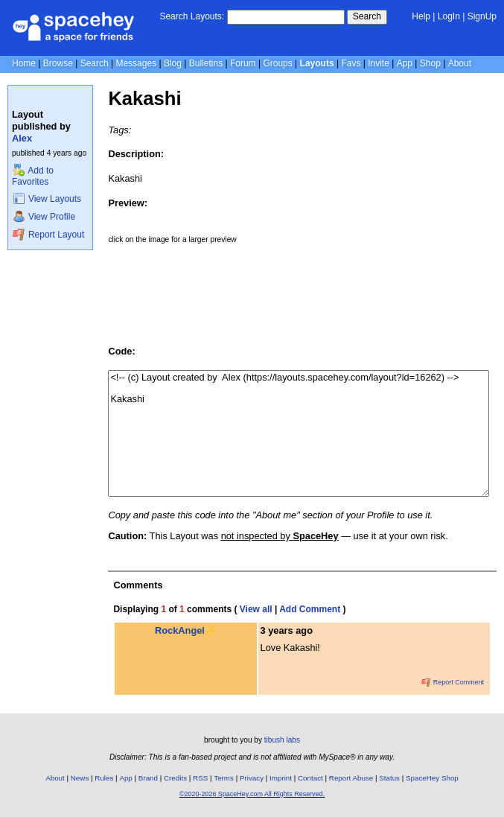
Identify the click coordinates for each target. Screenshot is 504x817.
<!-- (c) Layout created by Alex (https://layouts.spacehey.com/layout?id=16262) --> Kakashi (299, 433)
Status (389, 778)
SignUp (482, 16)
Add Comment (310, 609)
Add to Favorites (33, 176)
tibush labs (282, 740)
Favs (351, 63)
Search (367, 16)
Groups (277, 63)
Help (421, 16)
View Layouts (47, 199)
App (405, 63)
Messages (136, 63)
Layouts (317, 63)
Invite (379, 63)
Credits (175, 778)
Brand (148, 778)
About (460, 63)
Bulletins (206, 63)
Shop (430, 63)
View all (256, 609)
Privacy (252, 778)
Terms (224, 778)
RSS (200, 778)
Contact (310, 778)
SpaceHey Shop (432, 778)
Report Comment (453, 682)
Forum (243, 63)
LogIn (449, 16)
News (80, 778)
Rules (104, 778)
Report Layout (48, 235)
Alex (22, 138)
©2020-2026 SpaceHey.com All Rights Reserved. (252, 794)
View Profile (44, 217)
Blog (173, 63)
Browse (58, 63)
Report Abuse (351, 778)
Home (24, 63)
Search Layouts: (192, 16)
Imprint (281, 778)
